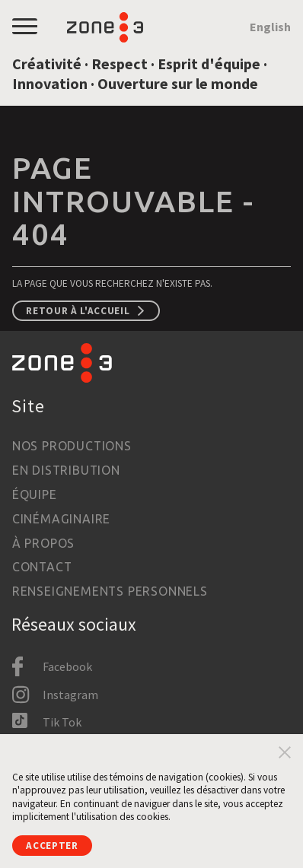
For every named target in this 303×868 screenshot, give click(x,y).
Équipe (35, 494)
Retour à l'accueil (78, 311)
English (270, 27)
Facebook (67, 666)
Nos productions (72, 446)
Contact (42, 567)
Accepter (52, 846)
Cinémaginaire (61, 519)
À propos (43, 543)
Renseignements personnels (110, 591)
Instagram (70, 695)
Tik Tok (62, 722)
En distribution (66, 470)
